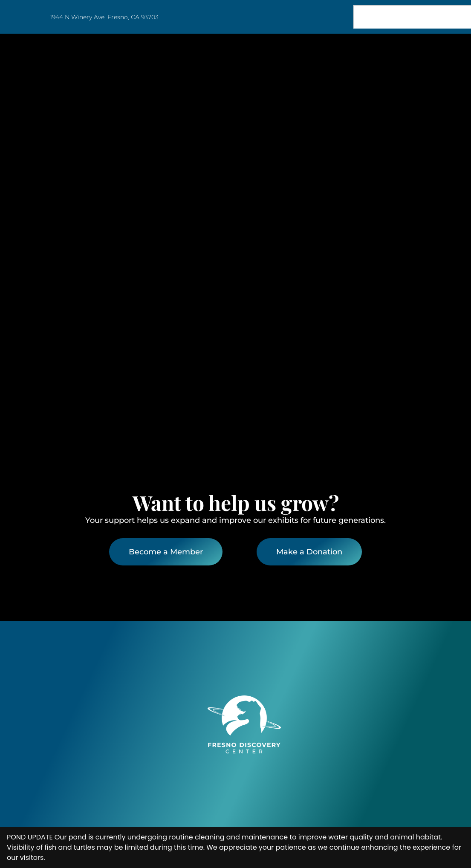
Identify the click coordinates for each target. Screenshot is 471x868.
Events (340, 63)
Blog (294, 105)
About (265, 63)
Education (390, 63)
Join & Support (240, 105)
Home (224, 63)
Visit (302, 63)
